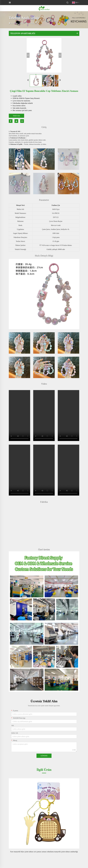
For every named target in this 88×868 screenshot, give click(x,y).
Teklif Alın (16, 116)
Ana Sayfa (14, 23)
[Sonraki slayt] (60, 80)
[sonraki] (60, 55)
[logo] (44, 8)
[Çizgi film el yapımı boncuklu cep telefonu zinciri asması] (44, 55)
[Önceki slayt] (28, 80)
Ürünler (22, 23)
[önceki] (28, 55)
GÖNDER (44, 756)
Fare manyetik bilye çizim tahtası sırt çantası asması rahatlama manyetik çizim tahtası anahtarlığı (44, 852)
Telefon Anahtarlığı (32, 23)
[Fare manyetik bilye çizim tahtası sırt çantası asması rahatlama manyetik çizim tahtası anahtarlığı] (44, 813)
